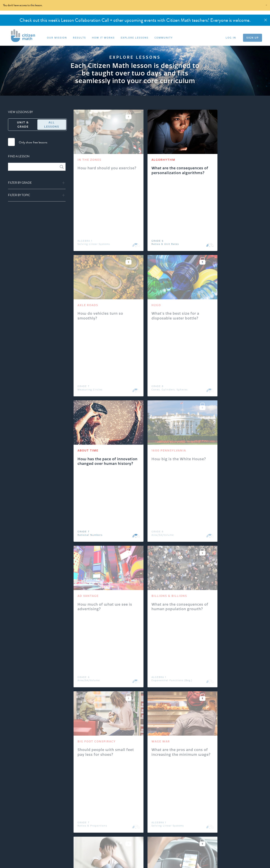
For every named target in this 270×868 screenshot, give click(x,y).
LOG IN (231, 38)
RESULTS (79, 38)
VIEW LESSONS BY (20, 112)
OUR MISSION (57, 38)
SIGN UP (253, 38)
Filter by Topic (19, 195)
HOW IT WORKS (103, 38)
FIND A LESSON (19, 156)
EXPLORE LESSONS (135, 38)
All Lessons (52, 124)
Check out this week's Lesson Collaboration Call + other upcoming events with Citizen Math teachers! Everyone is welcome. (135, 20)
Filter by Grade (20, 183)
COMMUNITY (164, 38)
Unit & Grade (23, 124)
